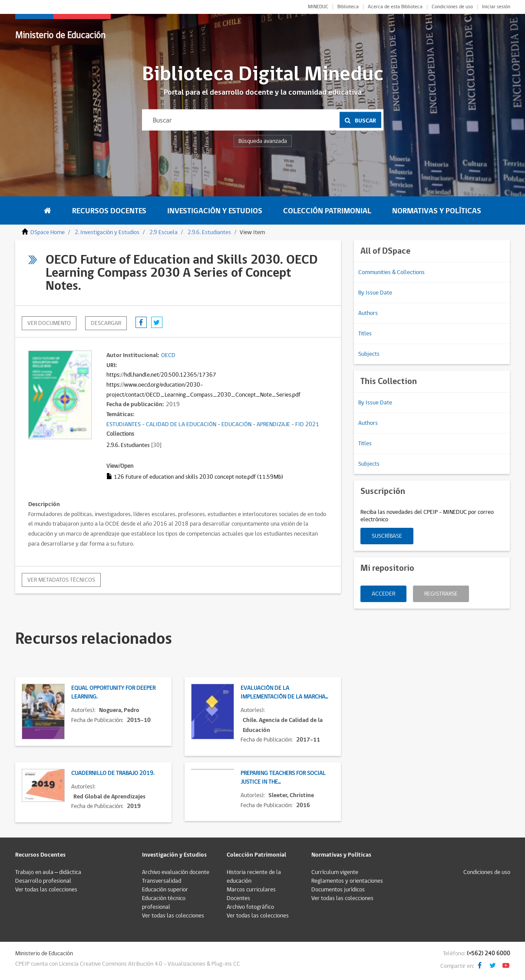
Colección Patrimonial (327, 211)
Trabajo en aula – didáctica (48, 872)
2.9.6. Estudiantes (209, 232)
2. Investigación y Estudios (107, 232)
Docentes (238, 898)
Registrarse (441, 594)
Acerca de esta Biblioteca (395, 7)
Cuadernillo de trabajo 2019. (113, 773)
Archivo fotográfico (250, 907)
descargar (106, 323)
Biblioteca (348, 7)
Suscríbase (387, 536)
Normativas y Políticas (437, 211)
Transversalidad (162, 881)
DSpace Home (48, 232)
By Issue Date (375, 293)
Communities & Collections (391, 272)
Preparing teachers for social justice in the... (283, 778)
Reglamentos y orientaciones (347, 881)
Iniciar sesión (496, 7)
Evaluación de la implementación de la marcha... (284, 692)
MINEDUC (318, 7)
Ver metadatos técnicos (61, 580)
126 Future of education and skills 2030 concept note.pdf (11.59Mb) (195, 477)
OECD (168, 355)
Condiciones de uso (452, 7)
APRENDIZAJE (273, 424)
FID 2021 (307, 424)
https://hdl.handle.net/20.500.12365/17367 (161, 375)
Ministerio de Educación (60, 35)
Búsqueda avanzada (263, 141)
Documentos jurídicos (338, 890)
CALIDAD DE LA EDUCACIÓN (181, 424)
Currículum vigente (335, 872)
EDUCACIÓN (236, 424)
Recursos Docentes (109, 211)
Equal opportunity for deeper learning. (113, 692)
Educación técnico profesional (164, 903)
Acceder (383, 594)
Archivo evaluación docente (176, 872)
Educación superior (165, 890)
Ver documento (49, 323)
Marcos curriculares (251, 890)
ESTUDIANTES (124, 424)
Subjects (369, 354)
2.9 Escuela (163, 232)
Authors (368, 313)
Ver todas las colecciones (46, 890)
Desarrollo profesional (43, 881)
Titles (365, 334)
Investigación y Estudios (215, 211)
